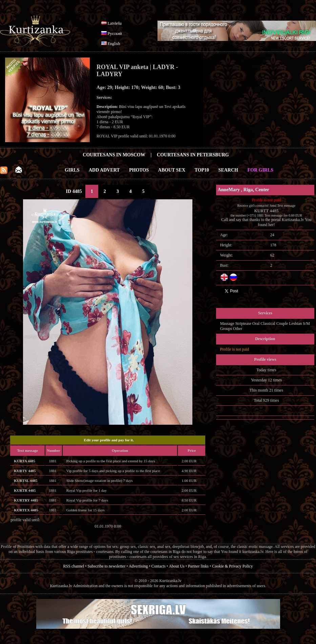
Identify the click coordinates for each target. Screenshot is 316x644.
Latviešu (115, 23)
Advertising (138, 566)
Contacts (159, 566)
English (114, 44)
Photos (139, 170)
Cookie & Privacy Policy (232, 566)
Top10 (202, 170)
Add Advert (104, 170)
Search (228, 170)
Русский (115, 34)
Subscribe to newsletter (106, 566)
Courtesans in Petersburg (193, 155)
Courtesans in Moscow (114, 155)
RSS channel (74, 566)
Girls (72, 170)
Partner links (198, 566)
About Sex (172, 170)
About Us (176, 566)
